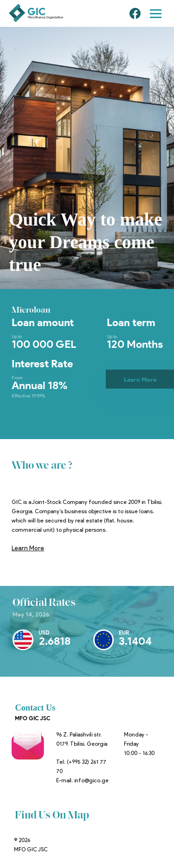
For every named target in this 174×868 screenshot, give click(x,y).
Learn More (140, 379)
